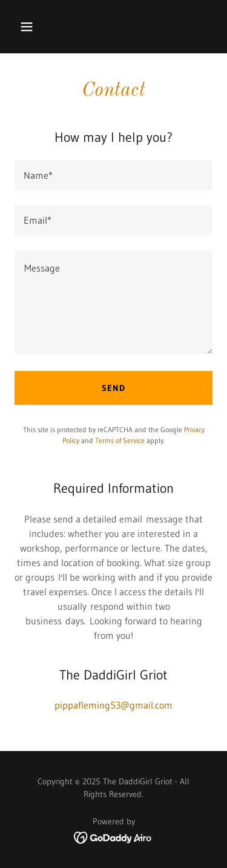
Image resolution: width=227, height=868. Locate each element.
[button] (37, 27)
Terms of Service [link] (120, 440)
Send (113, 388)
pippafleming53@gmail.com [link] (113, 705)
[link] (113, 836)
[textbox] (113, 175)
